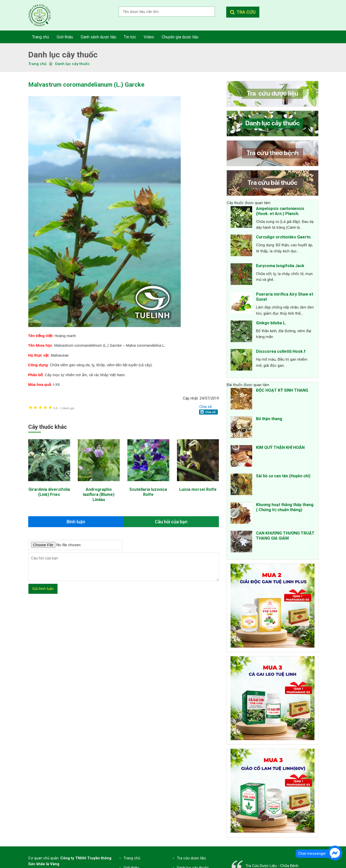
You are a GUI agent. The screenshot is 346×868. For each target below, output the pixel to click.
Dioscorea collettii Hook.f (281, 351)
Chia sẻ (206, 407)
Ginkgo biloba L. (271, 323)
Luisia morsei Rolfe (198, 489)
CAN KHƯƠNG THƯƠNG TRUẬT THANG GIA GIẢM (285, 536)
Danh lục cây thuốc (72, 64)
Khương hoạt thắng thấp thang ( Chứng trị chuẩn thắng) (285, 507)
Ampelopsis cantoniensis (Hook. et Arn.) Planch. (280, 211)
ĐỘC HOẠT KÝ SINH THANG (282, 390)
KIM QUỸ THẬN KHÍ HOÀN (280, 447)
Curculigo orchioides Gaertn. (284, 237)
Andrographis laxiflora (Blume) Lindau (99, 494)
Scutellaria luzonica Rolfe (148, 492)
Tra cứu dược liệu (43, 15)
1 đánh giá (64, 408)
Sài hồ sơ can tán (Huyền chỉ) (283, 476)
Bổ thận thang (269, 419)
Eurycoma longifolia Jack (280, 266)
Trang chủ (132, 858)
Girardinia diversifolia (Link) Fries (49, 492)
